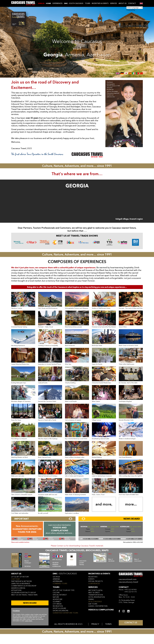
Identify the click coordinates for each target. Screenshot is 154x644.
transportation (96, 595)
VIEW (26, 554)
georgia (56, 577)
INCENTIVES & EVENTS (100, 3)
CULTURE (56, 593)
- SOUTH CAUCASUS (74, 3)
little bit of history (20, 577)
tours (56, 587)
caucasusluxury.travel (128, 582)
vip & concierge (95, 602)
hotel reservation (97, 597)
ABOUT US (123, 3)
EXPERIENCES (58, 3)
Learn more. (29, 621)
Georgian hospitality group (24, 593)
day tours (93, 604)
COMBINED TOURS (60, 584)
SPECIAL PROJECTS (96, 581)
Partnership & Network (22, 581)
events (91, 579)
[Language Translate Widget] (135, 8)
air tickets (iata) (95, 590)
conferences (94, 584)
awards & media (18, 588)
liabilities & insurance (21, 584)
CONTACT (132, 3)
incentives (93, 577)
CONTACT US (131, 623)
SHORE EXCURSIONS (60, 611)
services (93, 587)
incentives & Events (99, 574)
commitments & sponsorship (24, 586)
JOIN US (41, 3)
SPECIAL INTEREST (60, 595)
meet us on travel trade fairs (24, 595)
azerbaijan (57, 581)
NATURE (56, 597)
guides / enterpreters (98, 606)
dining (91, 599)
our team (15, 579)
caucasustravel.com (128, 579)
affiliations (16, 590)
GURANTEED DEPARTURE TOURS (65, 613)
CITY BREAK (57, 604)
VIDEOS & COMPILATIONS (101, 610)
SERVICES (114, 3)
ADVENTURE (58, 599)
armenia (56, 579)
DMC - (65, 574)
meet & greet (94, 593)
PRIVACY (95, 624)
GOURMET (57, 602)
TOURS (88, 3)
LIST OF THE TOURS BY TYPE (64, 590)
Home (48, 3)
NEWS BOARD (30, 603)
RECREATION (58, 606)
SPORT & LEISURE (59, 608)
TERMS (108, 624)
